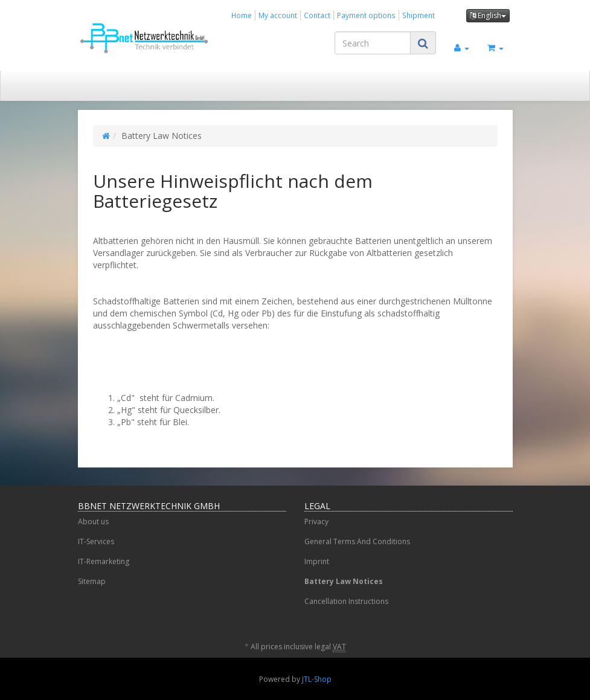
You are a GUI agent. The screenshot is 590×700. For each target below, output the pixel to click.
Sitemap (92, 581)
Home (242, 15)
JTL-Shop (317, 679)
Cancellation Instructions (346, 601)
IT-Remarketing (104, 561)
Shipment (418, 15)
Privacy (316, 522)
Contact (317, 15)
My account (278, 15)
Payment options (366, 15)
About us (93, 522)
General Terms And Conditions (357, 541)
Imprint (317, 561)
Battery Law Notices (344, 581)
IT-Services (96, 541)
